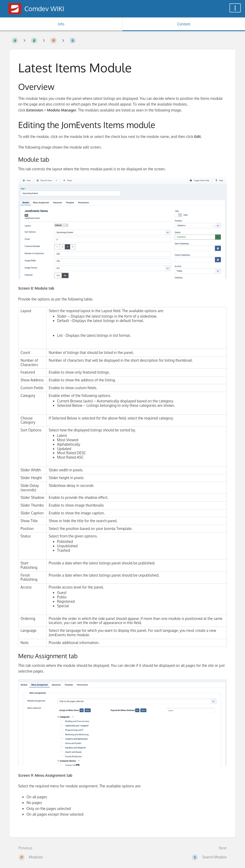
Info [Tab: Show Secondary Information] (61, 24)
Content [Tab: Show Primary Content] (184, 24)
